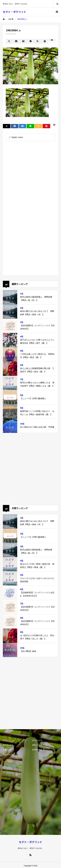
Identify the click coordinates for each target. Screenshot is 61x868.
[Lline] (30, 41)
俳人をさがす (8, 754)
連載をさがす (37, 745)
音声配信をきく (38, 750)
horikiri (20, 137)
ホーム (5, 740)
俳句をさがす (37, 740)
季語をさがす (8, 745)
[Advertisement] (30, 177)
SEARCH (57, 4)
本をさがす (7, 750)
